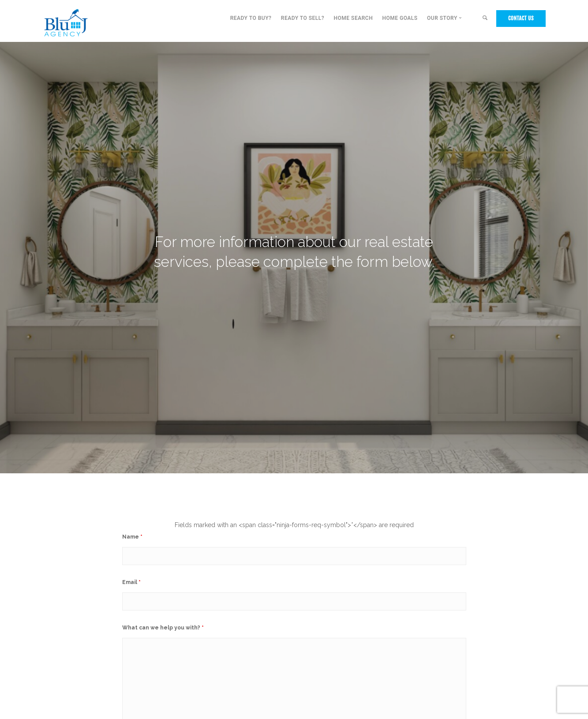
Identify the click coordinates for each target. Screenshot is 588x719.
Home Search (354, 18)
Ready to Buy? (251, 18)
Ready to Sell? (303, 18)
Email (131, 582)
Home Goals (400, 18)
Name (132, 537)
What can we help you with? (163, 628)
